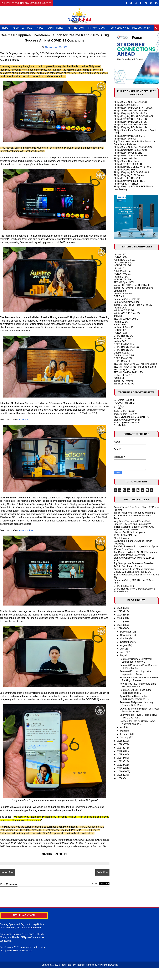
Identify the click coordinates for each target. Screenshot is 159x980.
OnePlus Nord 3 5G (124, 355)
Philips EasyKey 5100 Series (129, 175)
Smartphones (56, 28)
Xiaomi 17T (120, 254)
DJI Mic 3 (119, 408)
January (125, 737)
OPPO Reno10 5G (124, 350)
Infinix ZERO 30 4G (124, 384)
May (123, 655)
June (123, 652)
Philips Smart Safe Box (126, 158)
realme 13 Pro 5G (123, 294)
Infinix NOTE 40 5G (124, 310)
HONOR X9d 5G (122, 265)
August (124, 645)
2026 (120, 608)
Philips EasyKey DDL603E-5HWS (131, 172)
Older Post (99, 882)
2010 (120, 771)
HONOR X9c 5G (122, 280)
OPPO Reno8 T (122, 361)
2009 (120, 775)
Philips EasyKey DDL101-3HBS (130, 122)
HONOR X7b (120, 330)
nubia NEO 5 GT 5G (124, 260)
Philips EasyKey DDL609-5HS (129, 136)
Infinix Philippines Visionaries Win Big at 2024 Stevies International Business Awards (135, 516)
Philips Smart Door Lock (126, 161)
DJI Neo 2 (119, 406)
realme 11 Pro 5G (123, 375)
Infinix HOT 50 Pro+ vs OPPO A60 (132, 285)
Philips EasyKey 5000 (125, 139)
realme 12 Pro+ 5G (124, 327)
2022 (120, 622)
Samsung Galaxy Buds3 (126, 423)
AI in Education (122, 538)
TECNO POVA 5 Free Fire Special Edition (135, 367)
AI (69, 28)
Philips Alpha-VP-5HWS (126, 184)
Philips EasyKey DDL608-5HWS (131, 156)
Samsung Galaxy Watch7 (127, 420)
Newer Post (8, 882)
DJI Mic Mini (120, 425)
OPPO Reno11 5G (124, 336)
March (124, 731)
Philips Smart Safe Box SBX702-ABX (133, 147)
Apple (40, 28)
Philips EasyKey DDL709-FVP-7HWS (133, 187)
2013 (120, 761)
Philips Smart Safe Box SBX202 (130, 125)
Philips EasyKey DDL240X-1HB (130, 127)
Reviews (79, 28)
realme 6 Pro (26, 534)
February (125, 734)
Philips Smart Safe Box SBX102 (130, 111)
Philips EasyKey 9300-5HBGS (129, 181)
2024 (120, 615)
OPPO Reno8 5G (123, 358)
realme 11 (119, 378)
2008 (120, 778)
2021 (120, 625)
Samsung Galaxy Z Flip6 (127, 302)
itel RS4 (118, 316)
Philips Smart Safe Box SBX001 (130, 150)
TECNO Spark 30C (124, 282)
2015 (120, 754)
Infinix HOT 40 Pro (123, 381)
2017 (120, 748)
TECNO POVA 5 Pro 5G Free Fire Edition (135, 364)
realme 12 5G (121, 322)
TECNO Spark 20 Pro (125, 370)
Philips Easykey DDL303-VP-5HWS (132, 167)
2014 (120, 758)
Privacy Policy (97, 28)
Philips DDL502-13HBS (126, 105)
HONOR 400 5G (122, 274)
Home (5, 28)
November (126, 635)
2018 (120, 744)
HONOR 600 (120, 257)
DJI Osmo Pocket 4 (124, 400)
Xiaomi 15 (119, 268)
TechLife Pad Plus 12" (125, 414)
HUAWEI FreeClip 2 (124, 403)
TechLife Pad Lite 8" (124, 411)
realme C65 (120, 308)
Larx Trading (120, 189)
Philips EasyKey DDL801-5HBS (130, 113)
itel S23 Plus (120, 325)
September (126, 642)
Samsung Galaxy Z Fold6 (127, 299)
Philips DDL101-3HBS (125, 170)
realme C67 (120, 341)
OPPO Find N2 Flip (124, 586)
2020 (120, 628)
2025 (120, 611)
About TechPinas (22, 28)
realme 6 (24, 423)
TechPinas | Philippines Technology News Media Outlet (89, 974)
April (123, 727)
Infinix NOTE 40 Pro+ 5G (127, 313)
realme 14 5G (121, 277)
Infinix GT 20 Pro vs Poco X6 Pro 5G (133, 305)
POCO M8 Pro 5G (123, 263)
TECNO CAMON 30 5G (126, 319)
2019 (120, 741)
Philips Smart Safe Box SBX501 (130, 102)
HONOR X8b (120, 333)
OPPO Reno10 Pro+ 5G (126, 347)
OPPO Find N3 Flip (124, 344)
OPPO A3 (119, 296)
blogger (101, 894)
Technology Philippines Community (130, 28)
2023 (120, 618)
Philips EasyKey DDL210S (128, 178)
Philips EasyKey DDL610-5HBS (130, 119)
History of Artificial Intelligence (129, 532)
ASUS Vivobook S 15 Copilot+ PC (131, 417)
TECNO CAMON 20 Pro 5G (128, 372)
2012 (120, 765)
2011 (120, 768)
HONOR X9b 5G (122, 339)
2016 (120, 751)
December (126, 632)
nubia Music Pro (122, 271)
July (123, 649)
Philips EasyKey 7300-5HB (128, 164)
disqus (92, 894)
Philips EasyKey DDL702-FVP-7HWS (133, 108)
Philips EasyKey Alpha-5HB (128, 153)
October (125, 638)
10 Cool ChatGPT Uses (126, 535)
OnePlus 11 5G (122, 353)
